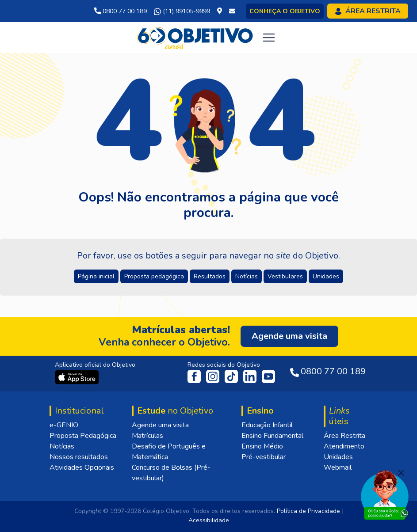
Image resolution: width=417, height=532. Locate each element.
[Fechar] (401, 473)
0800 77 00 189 (121, 11)
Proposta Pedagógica (83, 436)
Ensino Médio (262, 446)
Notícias (62, 446)
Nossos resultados (79, 457)
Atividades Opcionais (82, 467)
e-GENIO (64, 425)
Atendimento (344, 446)
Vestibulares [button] (285, 276)
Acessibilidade (209, 520)
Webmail (338, 467)
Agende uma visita (160, 425)
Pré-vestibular (264, 457)
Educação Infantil (267, 425)
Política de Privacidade (308, 511)
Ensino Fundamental (272, 436)
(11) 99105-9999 (182, 11)
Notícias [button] (247, 276)
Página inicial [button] (96, 276)
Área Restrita (344, 436)
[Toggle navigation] (269, 38)
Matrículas (147, 436)
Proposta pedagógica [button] (154, 276)
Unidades (338, 457)
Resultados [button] (210, 276)
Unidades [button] (326, 276)
